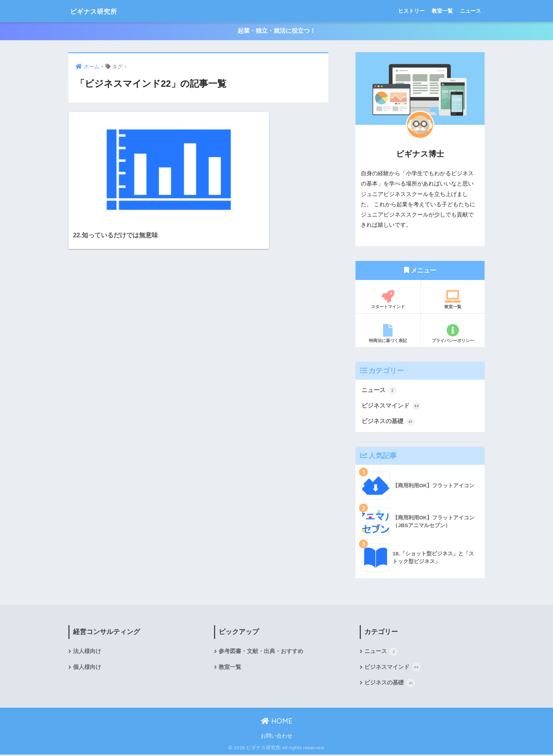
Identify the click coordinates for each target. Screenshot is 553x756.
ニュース (470, 11)
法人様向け (87, 652)
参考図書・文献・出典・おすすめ (261, 652)
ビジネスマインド (391, 406)
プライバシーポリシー (453, 334)
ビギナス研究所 (101, 11)
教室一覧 (442, 11)
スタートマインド (388, 300)
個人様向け (87, 668)
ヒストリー (411, 11)
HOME (277, 722)
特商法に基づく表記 (388, 334)
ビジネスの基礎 (388, 422)
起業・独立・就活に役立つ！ (277, 31)
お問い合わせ (276, 737)
